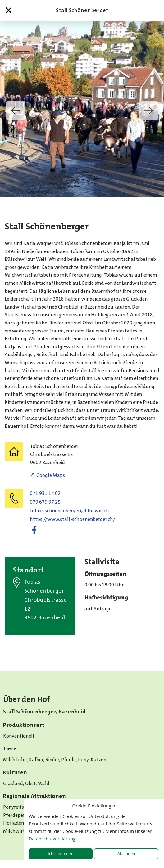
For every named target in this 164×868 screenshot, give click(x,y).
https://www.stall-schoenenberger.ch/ (73, 519)
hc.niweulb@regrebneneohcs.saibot (69, 511)
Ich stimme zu (61, 854)
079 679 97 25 (45, 502)
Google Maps (51, 475)
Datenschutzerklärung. (53, 839)
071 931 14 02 (45, 493)
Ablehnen (126, 854)
